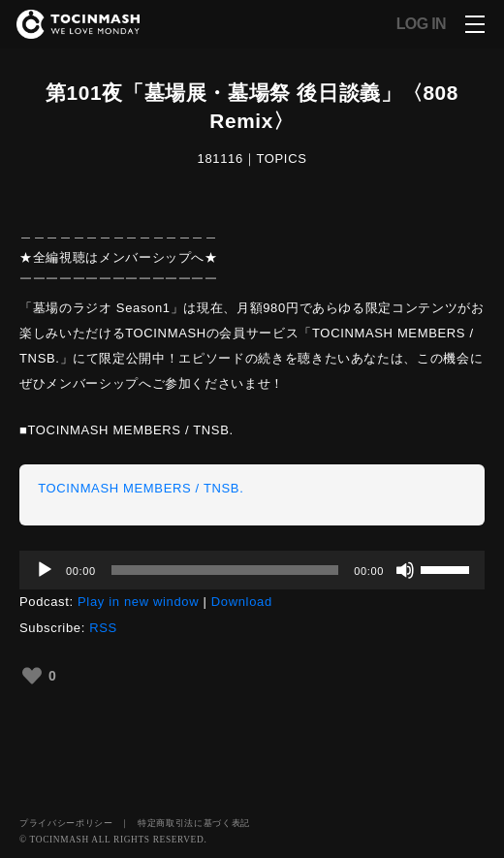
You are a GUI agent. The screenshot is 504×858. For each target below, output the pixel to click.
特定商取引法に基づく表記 (194, 823)
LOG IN (421, 24)
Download (242, 602)
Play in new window (138, 602)
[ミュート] (405, 570)
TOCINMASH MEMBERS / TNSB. (141, 488)
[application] (252, 570)
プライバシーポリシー (66, 823)
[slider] (225, 570)
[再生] (45, 570)
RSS (103, 628)
